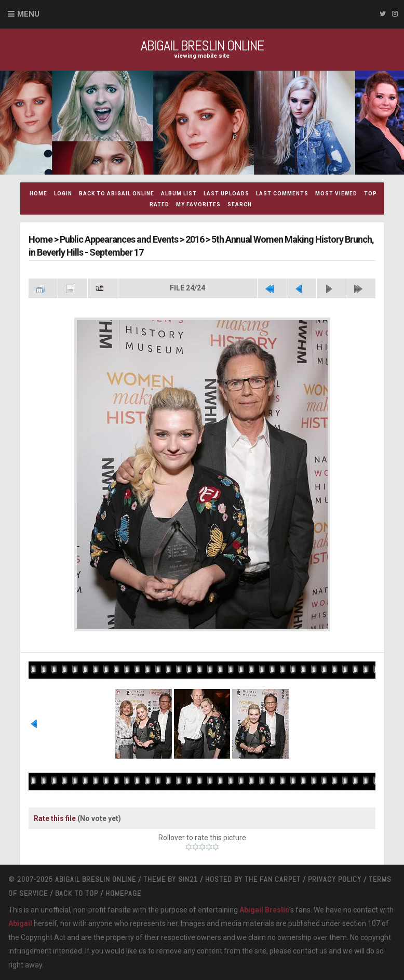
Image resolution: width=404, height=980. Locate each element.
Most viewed (336, 194)
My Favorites (198, 204)
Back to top (77, 893)
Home (38, 194)
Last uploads (226, 194)
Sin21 (188, 879)
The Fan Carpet (273, 879)
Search (240, 204)
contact (305, 951)
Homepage (123, 893)
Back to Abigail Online (117, 194)
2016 (195, 239)
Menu (28, 14)
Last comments (282, 194)
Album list (179, 194)
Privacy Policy (335, 879)
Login (63, 194)
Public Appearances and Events (119, 239)
